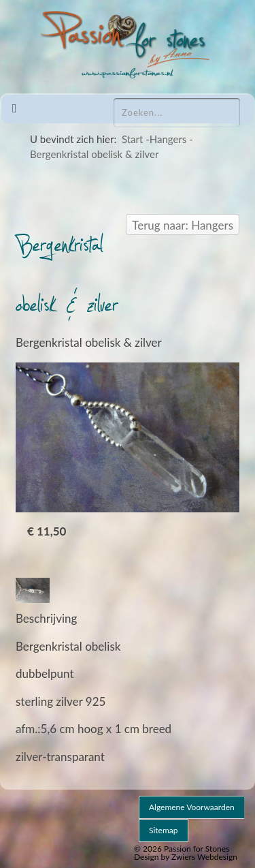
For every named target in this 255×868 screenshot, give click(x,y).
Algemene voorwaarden (192, 807)
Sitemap (164, 830)
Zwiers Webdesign (204, 857)
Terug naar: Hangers (183, 225)
